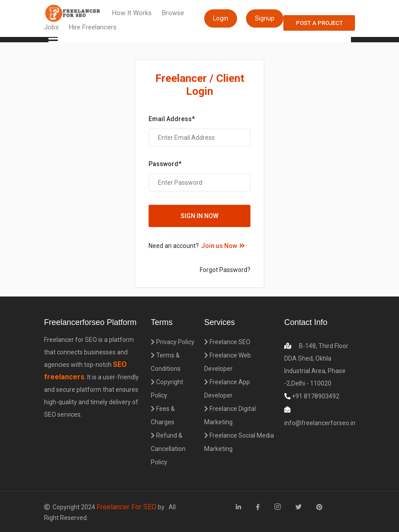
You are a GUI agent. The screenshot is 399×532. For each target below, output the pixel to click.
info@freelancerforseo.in (320, 423)
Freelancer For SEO (127, 507)
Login (221, 18)
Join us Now (223, 246)
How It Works (132, 13)
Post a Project (319, 23)
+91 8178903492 (315, 396)
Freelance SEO (227, 342)
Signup (265, 18)
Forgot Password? (225, 270)
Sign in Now (199, 216)
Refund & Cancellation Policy (168, 449)
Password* (165, 164)
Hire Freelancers (93, 27)
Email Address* (172, 119)
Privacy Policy (173, 342)
